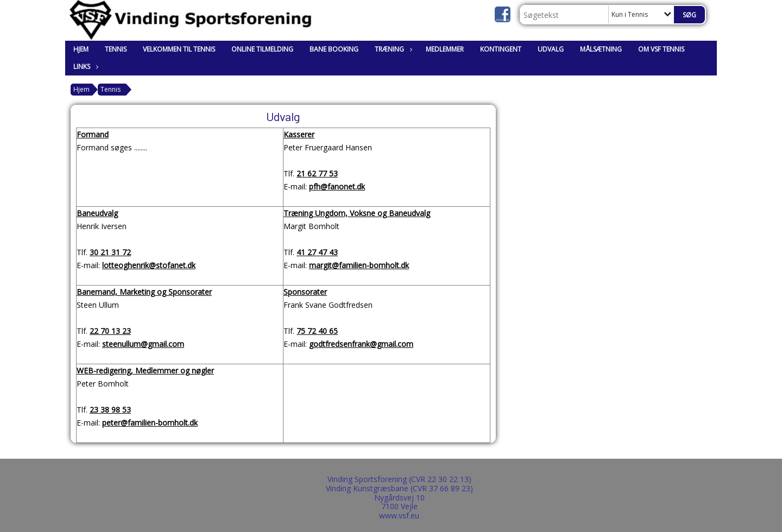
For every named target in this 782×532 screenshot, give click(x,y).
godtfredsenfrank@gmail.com (361, 344)
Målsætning (601, 49)
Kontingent (501, 49)
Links (84, 66)
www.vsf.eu (399, 515)
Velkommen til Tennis (179, 49)
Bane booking (334, 49)
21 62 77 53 (317, 173)
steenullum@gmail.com (143, 344)
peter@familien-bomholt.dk (150, 423)
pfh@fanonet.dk (337, 186)
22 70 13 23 (110, 331)
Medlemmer (445, 49)
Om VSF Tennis (661, 49)
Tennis (116, 49)
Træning (392, 49)
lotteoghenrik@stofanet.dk (149, 265)
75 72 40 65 (317, 331)
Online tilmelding (262, 49)
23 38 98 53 (110, 410)
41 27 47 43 (317, 252)
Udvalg (551, 49)
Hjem (81, 49)
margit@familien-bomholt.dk (359, 265)
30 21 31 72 (110, 252)
